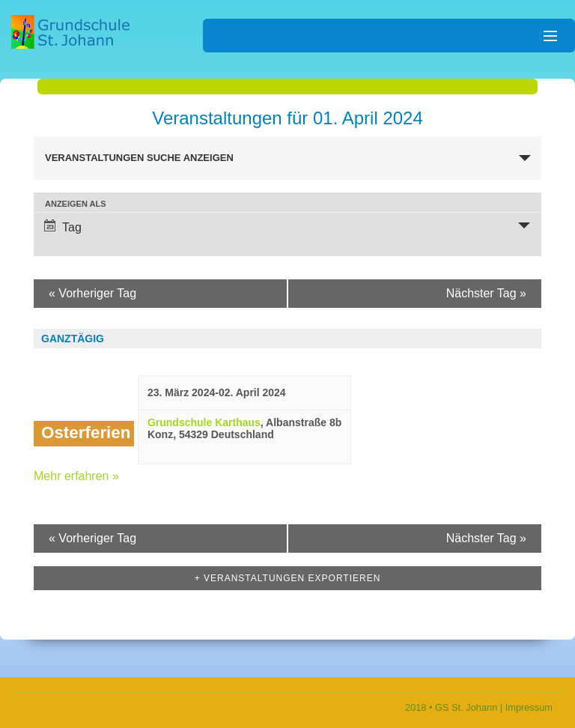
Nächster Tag (486, 293)
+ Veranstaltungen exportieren (288, 578)
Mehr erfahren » (76, 476)
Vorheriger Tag (92, 293)
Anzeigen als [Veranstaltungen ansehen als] (76, 204)
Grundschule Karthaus (204, 422)
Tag (63, 227)
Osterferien (86, 433)
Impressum (529, 707)
